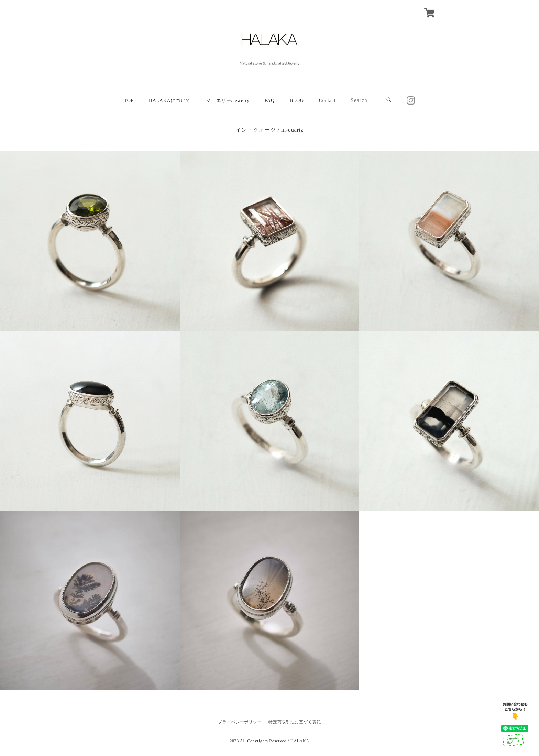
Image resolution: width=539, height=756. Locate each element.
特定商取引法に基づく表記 (295, 722)
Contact (327, 101)
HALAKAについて (170, 101)
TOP (129, 101)
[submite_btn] (389, 100)
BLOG (297, 101)
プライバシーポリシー (240, 722)
